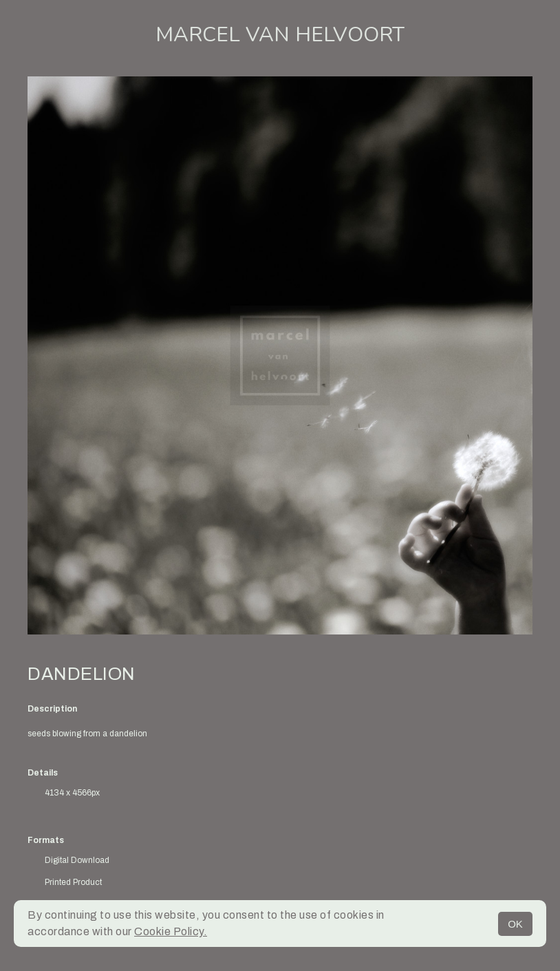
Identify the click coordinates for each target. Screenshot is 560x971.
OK (515, 924)
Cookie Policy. (171, 931)
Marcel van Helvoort (280, 35)
